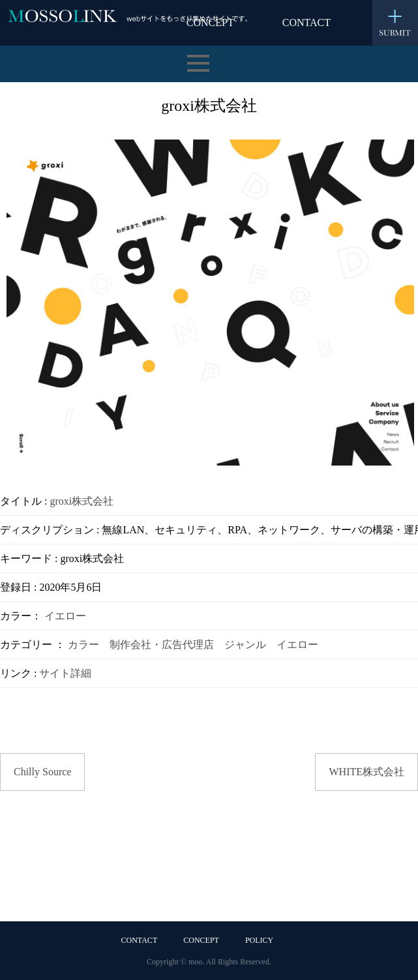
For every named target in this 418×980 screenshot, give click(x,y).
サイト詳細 (65, 673)
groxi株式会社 (82, 501)
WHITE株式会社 (366, 772)
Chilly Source (42, 772)
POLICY (259, 940)
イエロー (65, 616)
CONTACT (306, 22)
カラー (83, 645)
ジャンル (245, 645)
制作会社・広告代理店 (162, 645)
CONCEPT (201, 940)
